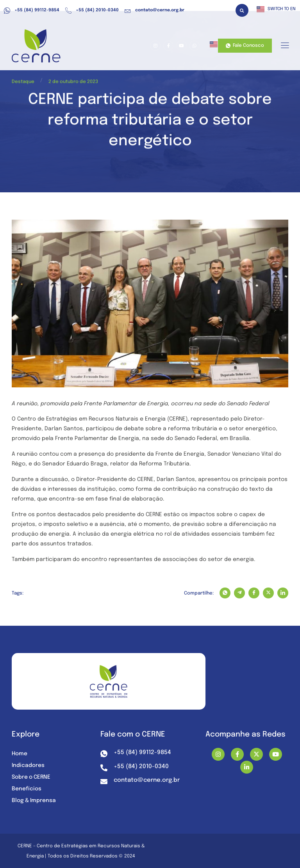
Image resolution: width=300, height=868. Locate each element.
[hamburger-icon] (285, 46)
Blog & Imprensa (34, 801)
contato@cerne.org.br (154, 11)
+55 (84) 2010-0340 (92, 11)
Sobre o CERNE (32, 777)
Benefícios (27, 789)
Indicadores (28, 765)
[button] (242, 10)
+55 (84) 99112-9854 (32, 11)
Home (20, 754)
